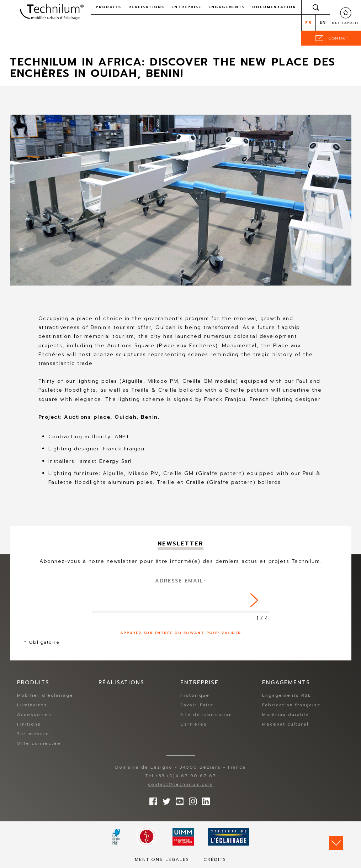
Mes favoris (346, 23)
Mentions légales (162, 859)
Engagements (227, 7)
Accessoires (34, 715)
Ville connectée (39, 743)
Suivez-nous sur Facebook (152, 800)
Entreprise (186, 7)
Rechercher (316, 7)
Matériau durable (286, 715)
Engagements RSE (287, 695)
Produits (108, 7)
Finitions (29, 724)
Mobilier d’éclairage (45, 695)
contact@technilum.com (180, 784)
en (323, 23)
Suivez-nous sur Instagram (191, 800)
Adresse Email (180, 581)
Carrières (194, 724)
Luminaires (32, 705)
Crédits (215, 859)
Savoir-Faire (197, 705)
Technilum (52, 12)
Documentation (274, 7)
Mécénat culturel (285, 724)
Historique (195, 695)
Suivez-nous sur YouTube (178, 800)
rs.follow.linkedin (204, 800)
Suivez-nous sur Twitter (165, 800)
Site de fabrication (206, 715)
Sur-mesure (33, 734)
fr (309, 23)
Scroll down (336, 843)
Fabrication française (291, 705)
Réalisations (146, 7)
